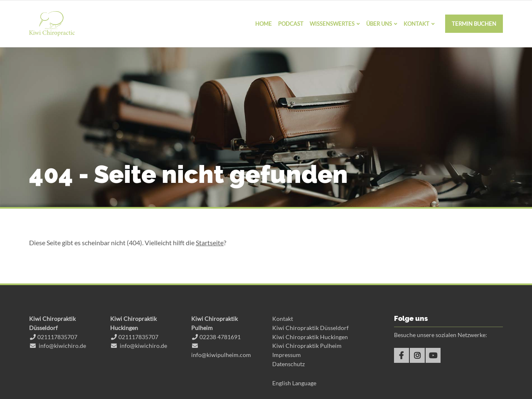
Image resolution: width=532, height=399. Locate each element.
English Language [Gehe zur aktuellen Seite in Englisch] (294, 383)
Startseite (210, 243)
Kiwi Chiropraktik (52, 24)
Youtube (433, 355)
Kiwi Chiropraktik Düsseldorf (310, 328)
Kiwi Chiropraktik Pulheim (307, 346)
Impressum (287, 355)
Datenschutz (288, 364)
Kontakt (283, 319)
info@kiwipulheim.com (221, 355)
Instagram (417, 355)
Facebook (401, 355)
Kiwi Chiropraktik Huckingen (310, 337)
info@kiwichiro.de (62, 346)
